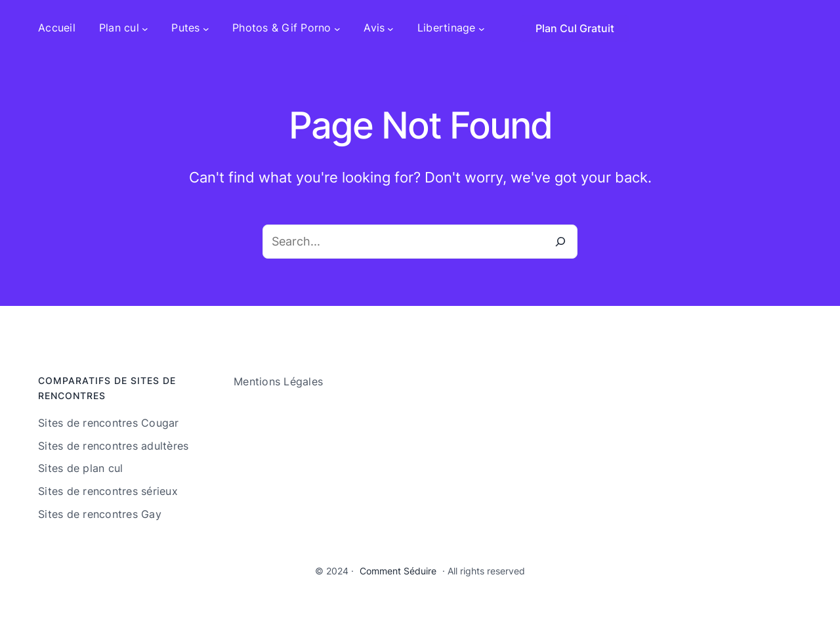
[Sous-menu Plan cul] (145, 28)
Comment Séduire (398, 571)
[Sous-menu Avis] (390, 28)
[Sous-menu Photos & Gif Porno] (337, 28)
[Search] (560, 242)
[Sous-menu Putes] (206, 28)
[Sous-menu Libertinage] (482, 28)
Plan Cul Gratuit (575, 28)
